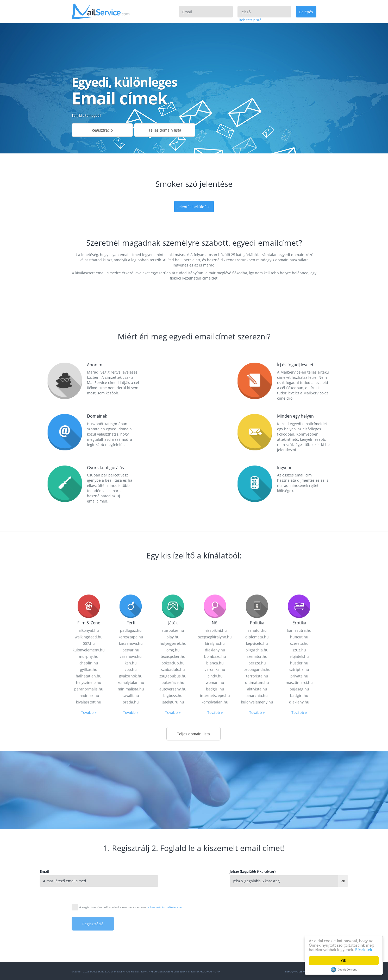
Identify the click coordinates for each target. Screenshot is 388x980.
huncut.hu (299, 850)
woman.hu (215, 896)
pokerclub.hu (173, 876)
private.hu (299, 889)
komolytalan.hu (131, 896)
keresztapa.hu (131, 850)
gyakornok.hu (131, 889)
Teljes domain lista (165, 130)
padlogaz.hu (131, 844)
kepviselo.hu (257, 857)
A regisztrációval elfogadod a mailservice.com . (131, 907)
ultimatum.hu (257, 896)
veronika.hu (215, 883)
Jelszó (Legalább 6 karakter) (296, 871)
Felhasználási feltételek (168, 971)
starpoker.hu (173, 844)
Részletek (364, 950)
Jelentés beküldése (194, 207)
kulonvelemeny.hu (89, 863)
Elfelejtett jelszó (249, 20)
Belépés (306, 12)
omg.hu (173, 863)
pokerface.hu (173, 896)
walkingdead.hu (89, 850)
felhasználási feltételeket (165, 907)
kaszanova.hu (131, 857)
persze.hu (257, 876)
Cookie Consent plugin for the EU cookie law (344, 970)
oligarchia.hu (257, 863)
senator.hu (257, 844)
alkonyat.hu (89, 844)
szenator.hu (257, 870)
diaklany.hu (215, 863)
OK (344, 961)
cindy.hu (215, 889)
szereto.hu (299, 857)
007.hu (89, 857)
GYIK (217, 971)
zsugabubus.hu (173, 889)
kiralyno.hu (215, 857)
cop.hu (131, 883)
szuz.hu (299, 863)
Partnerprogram (200, 971)
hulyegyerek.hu (173, 857)
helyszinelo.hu (89, 896)
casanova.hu (131, 870)
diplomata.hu (257, 850)
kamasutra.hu (299, 844)
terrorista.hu (257, 889)
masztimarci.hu (299, 896)
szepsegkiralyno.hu (215, 850)
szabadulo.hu (173, 883)
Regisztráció (102, 130)
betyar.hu (131, 863)
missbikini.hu (215, 844)
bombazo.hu (215, 870)
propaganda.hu (257, 883)
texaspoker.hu (173, 870)
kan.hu (131, 876)
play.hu (173, 850)
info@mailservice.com (301, 971)
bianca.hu (215, 876)
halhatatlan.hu (89, 889)
